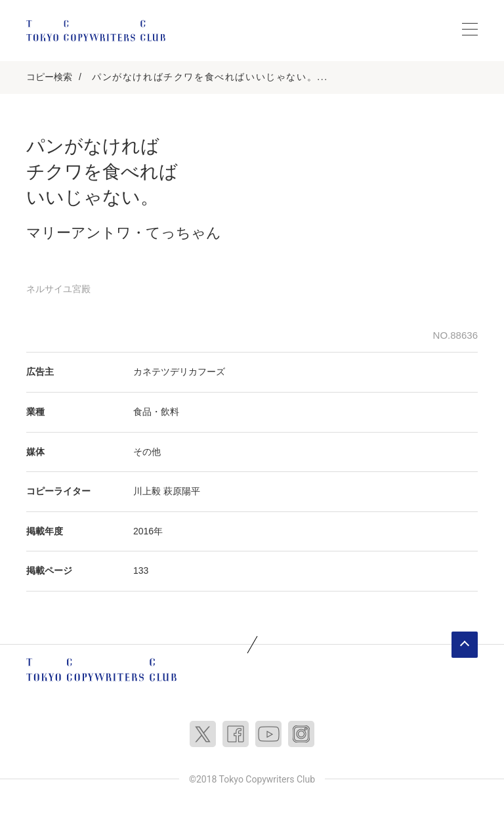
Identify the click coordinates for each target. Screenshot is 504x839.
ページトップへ (465, 645)
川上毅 (147, 491)
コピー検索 (49, 77)
